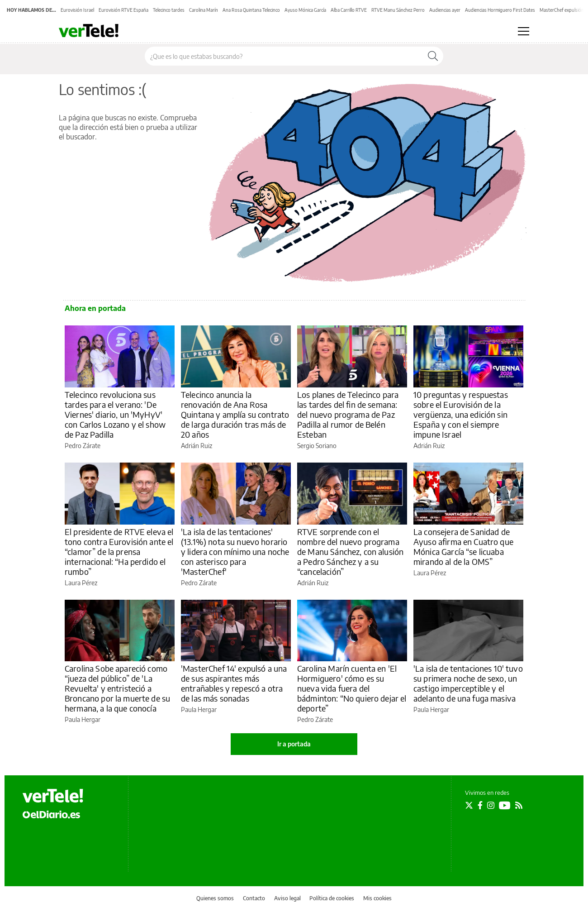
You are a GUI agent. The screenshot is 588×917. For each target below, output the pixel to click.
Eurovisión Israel (77, 10)
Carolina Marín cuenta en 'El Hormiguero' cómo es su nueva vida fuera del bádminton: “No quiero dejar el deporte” (352, 688)
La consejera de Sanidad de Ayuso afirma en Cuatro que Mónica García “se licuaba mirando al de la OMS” (463, 547)
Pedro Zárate (83, 446)
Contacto (254, 898)
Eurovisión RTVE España (123, 10)
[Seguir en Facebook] (480, 805)
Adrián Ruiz (197, 446)
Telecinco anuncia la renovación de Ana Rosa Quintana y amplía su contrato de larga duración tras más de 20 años (235, 414)
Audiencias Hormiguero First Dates (500, 10)
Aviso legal (287, 898)
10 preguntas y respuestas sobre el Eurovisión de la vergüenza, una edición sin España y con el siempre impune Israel (461, 414)
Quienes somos (215, 898)
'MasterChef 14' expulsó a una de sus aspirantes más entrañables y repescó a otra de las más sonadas (234, 683)
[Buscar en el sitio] (284, 56)
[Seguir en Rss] (519, 805)
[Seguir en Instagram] (491, 805)
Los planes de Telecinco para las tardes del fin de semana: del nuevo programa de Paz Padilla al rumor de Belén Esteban (348, 414)
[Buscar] (433, 56)
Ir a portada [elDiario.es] (294, 744)
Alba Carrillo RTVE (349, 10)
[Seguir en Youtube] (505, 805)
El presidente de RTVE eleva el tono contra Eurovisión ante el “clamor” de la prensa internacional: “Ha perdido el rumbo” (119, 552)
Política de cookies (332, 898)
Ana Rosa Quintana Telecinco (251, 10)
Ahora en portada (95, 308)
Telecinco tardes (169, 10)
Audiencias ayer (445, 10)
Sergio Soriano (317, 446)
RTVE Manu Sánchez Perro (398, 10)
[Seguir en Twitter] (469, 805)
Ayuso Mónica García (305, 10)
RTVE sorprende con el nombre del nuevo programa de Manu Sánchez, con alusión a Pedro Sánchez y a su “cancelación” (350, 552)
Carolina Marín (204, 10)
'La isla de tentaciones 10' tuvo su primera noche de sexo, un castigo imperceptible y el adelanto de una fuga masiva (468, 683)
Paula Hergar (83, 719)
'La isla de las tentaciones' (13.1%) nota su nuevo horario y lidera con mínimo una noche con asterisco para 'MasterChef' (235, 552)
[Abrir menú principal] (524, 31)
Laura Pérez (81, 583)
